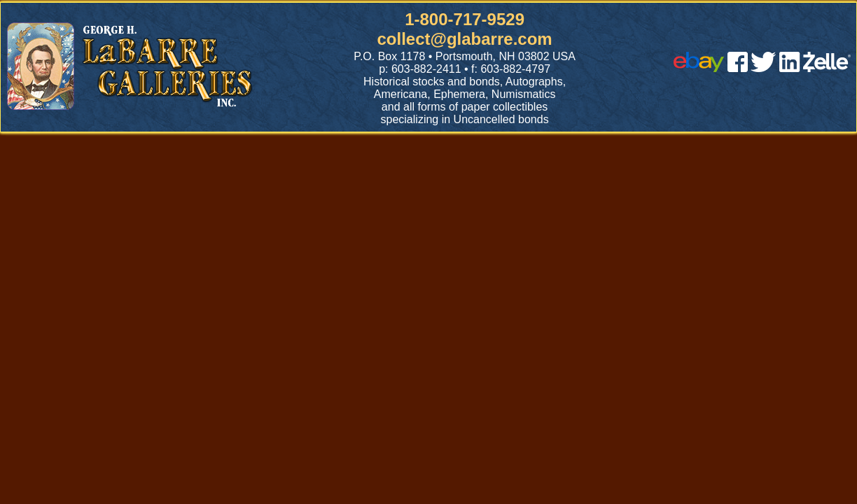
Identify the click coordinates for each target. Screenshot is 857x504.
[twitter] (763, 68)
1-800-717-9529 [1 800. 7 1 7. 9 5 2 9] (465, 19)
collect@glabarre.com (465, 39)
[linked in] (790, 68)
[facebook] (738, 68)
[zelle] (827, 68)
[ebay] (699, 68)
